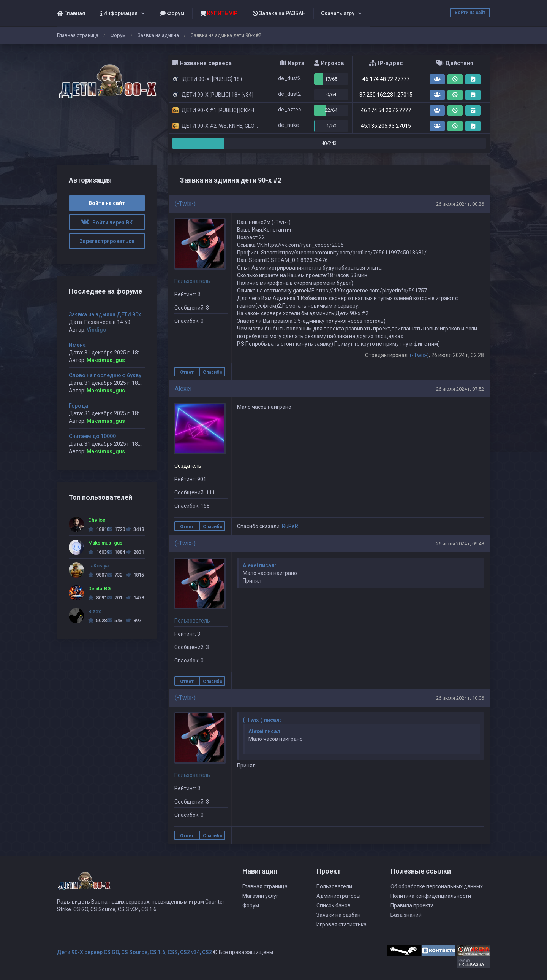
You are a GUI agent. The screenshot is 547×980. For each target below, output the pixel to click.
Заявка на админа (158, 35)
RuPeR (290, 526)
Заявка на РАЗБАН (279, 13)
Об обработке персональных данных (437, 886)
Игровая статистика (341, 924)
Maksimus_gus (106, 360)
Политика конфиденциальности (431, 896)
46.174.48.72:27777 (386, 79)
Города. (79, 406)
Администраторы (338, 896)
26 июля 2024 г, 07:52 (460, 389)
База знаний (406, 915)
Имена (77, 345)
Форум (172, 13)
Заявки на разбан (338, 915)
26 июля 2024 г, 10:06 (460, 698)
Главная (71, 13)
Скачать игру (338, 13)
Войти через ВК (107, 222)
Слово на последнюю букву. (106, 375)
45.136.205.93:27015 (386, 126)
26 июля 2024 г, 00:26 (460, 204)
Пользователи (334, 886)
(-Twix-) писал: (262, 720)
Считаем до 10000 (92, 436)
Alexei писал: (259, 565)
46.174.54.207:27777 (386, 110)
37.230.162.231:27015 (386, 95)
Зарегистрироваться (107, 241)
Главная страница (78, 35)
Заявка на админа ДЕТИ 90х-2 (108, 314)
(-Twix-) (185, 204)
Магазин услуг (260, 896)
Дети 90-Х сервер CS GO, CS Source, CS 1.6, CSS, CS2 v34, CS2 (134, 952)
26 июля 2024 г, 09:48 (460, 544)
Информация (119, 13)
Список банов (334, 905)
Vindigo (96, 330)
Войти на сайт (470, 13)
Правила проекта (412, 905)
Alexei (183, 388)
